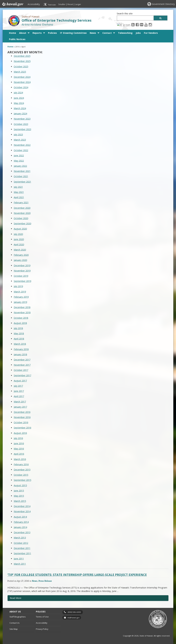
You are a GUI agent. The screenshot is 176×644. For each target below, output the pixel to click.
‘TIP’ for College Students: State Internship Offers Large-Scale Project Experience (77, 575)
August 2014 (20, 517)
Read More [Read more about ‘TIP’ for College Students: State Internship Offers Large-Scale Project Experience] (16, 598)
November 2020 (22, 213)
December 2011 (22, 548)
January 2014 (20, 527)
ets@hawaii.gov (73, 618)
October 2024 (21, 87)
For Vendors (151, 33)
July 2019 (18, 286)
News (93, 33)
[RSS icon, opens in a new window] (123, 25)
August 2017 (20, 381)
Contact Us (15, 623)
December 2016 (22, 412)
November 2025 (22, 61)
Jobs (138, 33)
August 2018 (20, 323)
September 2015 (22, 480)
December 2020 (22, 208)
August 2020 (20, 229)
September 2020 (22, 223)
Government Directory (163, 4)
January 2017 (20, 407)
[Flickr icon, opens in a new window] (132, 25)
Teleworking (125, 33)
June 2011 (19, 559)
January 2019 (20, 302)
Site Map (14, 629)
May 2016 (19, 449)
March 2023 (20, 140)
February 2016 (21, 464)
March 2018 (20, 344)
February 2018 (21, 349)
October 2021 (21, 176)
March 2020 (20, 250)
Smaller (62, 4)
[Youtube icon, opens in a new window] (136, 25)
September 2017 (22, 375)
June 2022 (19, 155)
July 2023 (18, 134)
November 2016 (22, 417)
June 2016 (19, 443)
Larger (78, 4)
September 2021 (22, 182)
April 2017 (19, 396)
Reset (70, 4)
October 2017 (21, 370)
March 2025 (20, 72)
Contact (107, 33)
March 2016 (20, 459)
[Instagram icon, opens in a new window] (141, 25)
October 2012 (21, 543)
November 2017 (22, 365)
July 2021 (18, 187)
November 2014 (22, 511)
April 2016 (19, 454)
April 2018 (19, 339)
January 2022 (20, 166)
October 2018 (21, 318)
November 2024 (22, 82)
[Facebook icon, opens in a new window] (128, 25)
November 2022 (22, 145)
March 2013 (20, 538)
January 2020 (20, 260)
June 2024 (19, 98)
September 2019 (22, 281)
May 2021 (19, 192)
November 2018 (22, 312)
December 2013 (22, 532)
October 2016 (21, 422)
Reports (37, 33)
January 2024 (20, 114)
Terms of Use (42, 617)
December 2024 (22, 77)
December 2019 (22, 265)
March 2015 (20, 501)
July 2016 (18, 438)
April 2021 (19, 197)
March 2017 (20, 402)
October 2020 (21, 218)
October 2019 (21, 276)
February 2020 (21, 255)
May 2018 (19, 333)
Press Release (45, 581)
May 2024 (19, 103)
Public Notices (17, 39)
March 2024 (20, 108)
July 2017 (18, 386)
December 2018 (22, 307)
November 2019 (22, 271)
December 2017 (22, 360)
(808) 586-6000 (74, 612)
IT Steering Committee (73, 33)
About (23, 33)
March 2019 (20, 292)
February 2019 (21, 297)
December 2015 (22, 470)
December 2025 (22, 56)
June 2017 (19, 391)
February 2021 (21, 202)
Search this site (125, 13)
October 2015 (21, 475)
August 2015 (20, 485)
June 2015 (19, 491)
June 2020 (19, 239)
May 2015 (19, 496)
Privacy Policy (42, 629)
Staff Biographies (18, 617)
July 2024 (18, 93)
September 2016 (22, 428)
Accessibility (34, 4)
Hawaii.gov (12, 4)
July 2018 (18, 328)
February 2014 (21, 522)
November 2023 (22, 119)
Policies (52, 33)
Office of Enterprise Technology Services (57, 20)
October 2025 (21, 66)
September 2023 (22, 129)
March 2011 (20, 564)
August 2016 (20, 433)
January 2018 (20, 354)
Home (12, 33)
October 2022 (21, 150)
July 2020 (18, 234)
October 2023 (21, 124)
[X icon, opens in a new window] (119, 25)
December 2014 (22, 506)
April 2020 (19, 244)
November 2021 (22, 171)
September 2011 (22, 553)
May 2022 (19, 161)
